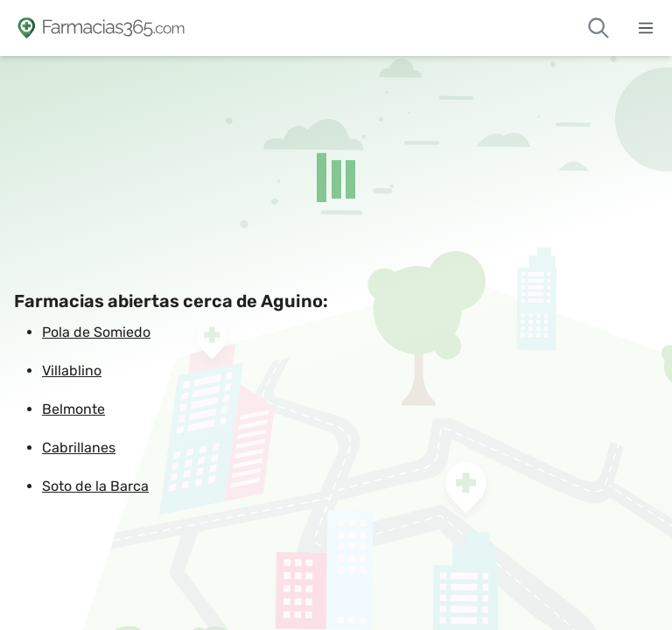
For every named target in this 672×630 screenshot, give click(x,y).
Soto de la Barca (95, 486)
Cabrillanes (79, 448)
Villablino (72, 371)
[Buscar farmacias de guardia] (598, 28)
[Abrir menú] (646, 28)
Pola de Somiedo (96, 332)
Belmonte (73, 409)
